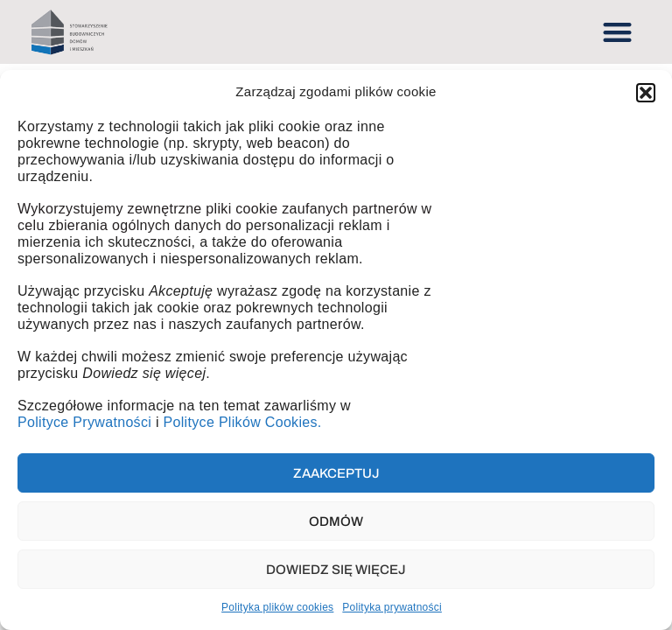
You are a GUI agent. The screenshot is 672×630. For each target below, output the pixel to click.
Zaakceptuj (336, 473)
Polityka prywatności (392, 607)
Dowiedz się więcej (336, 570)
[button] (646, 93)
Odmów (336, 521)
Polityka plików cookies (277, 607)
